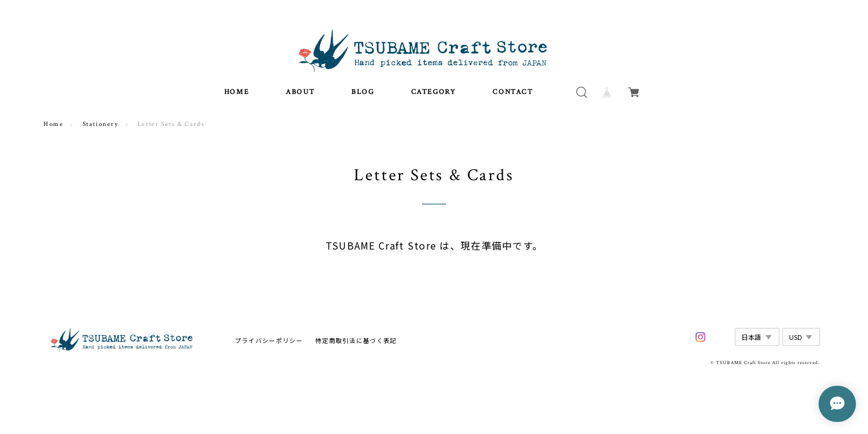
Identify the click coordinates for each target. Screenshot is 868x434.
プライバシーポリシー (269, 345)
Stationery (101, 130)
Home (53, 130)
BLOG (363, 97)
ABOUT (300, 97)
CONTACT (513, 97)
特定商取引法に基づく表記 (356, 345)
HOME (237, 97)
